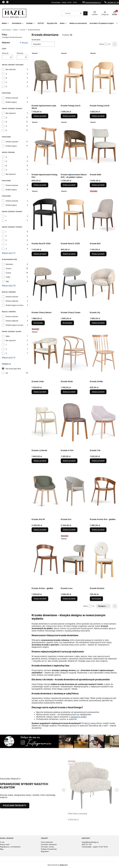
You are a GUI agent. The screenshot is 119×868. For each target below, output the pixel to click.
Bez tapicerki (11, 69)
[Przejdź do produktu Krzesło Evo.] (74, 491)
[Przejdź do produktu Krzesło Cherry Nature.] (45, 284)
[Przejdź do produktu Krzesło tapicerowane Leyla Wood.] (45, 77)
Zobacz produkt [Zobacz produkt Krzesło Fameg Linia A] (69, 116)
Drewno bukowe (12, 98)
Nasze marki (5, 844)
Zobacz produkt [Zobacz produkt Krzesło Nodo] (69, 392)
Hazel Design (6, 30)
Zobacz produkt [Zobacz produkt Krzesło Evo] (69, 530)
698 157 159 (87, 844)
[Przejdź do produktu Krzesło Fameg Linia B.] (103, 77)
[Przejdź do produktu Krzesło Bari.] (103, 215)
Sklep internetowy (57, 865)
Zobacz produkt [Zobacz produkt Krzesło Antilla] (98, 392)
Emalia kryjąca (11, 102)
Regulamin (45, 851)
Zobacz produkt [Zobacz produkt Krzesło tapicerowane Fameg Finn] (40, 185)
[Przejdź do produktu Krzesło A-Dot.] (74, 422)
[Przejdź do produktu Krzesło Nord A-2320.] (74, 215)
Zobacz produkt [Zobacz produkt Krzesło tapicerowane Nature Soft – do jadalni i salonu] (69, 185)
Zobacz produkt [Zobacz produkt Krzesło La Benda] (40, 461)
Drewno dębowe (12, 301)
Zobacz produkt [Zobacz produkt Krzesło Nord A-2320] (69, 254)
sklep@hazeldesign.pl (93, 2)
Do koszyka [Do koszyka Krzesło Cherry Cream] (67, 323)
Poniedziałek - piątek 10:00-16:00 (95, 847)
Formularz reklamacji (49, 844)
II (6, 220)
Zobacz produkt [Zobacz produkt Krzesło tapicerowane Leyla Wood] (40, 116)
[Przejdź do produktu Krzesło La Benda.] (45, 422)
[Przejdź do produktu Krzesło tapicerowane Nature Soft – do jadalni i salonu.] (74, 146)
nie (7, 373)
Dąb (7, 281)
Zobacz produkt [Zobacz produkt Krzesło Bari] (98, 254)
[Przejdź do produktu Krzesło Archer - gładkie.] (45, 560)
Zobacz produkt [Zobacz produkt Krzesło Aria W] (40, 530)
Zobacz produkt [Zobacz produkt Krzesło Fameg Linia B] (98, 116)
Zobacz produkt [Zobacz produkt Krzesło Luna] (69, 599)
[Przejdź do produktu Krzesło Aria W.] (45, 491)
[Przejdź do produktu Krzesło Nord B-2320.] (45, 215)
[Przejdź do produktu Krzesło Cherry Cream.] (74, 284)
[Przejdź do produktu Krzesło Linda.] (45, 353)
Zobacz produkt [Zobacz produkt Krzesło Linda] (40, 392)
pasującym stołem (79, 717)
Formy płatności (47, 842)
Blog (2, 849)
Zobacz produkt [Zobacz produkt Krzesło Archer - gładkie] (40, 599)
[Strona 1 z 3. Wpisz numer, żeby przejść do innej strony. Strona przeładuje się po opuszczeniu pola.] (106, 44)
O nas (2, 842)
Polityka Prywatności (49, 849)
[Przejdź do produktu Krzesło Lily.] (103, 284)
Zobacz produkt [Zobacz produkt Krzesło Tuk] (98, 461)
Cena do (20, 53)
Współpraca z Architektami (10, 847)
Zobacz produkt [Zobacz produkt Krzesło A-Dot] (69, 461)
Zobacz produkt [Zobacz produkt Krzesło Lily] (98, 323)
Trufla (8, 277)
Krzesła (23, 30)
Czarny (8, 273)
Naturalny (9, 264)
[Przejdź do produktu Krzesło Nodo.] (74, 353)
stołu (88, 661)
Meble (15, 30)
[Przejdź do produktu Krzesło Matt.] (103, 146)
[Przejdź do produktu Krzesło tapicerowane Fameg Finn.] (45, 146)
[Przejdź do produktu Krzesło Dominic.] (103, 560)
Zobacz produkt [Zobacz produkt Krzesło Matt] (98, 185)
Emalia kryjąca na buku (14, 305)
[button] (85, 13)
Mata (8, 336)
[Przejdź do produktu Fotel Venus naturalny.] (90, 785)
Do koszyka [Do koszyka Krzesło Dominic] (96, 599)
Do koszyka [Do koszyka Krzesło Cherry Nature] (38, 323)
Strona (102, 44)
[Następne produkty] (103, 606)
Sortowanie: (36, 40)
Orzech (8, 268)
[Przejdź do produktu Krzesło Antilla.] (103, 353)
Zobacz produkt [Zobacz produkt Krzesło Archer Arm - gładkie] (98, 530)
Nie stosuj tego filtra (13, 369)
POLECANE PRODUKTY (15, 805)
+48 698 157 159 (113, 2)
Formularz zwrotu (47, 847)
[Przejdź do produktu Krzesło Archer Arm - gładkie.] (103, 491)
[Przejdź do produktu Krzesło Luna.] (74, 560)
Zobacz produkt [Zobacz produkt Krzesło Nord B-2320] (40, 254)
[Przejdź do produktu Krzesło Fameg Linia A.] (74, 77)
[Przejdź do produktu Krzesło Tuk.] (103, 422)
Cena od (5, 53)
